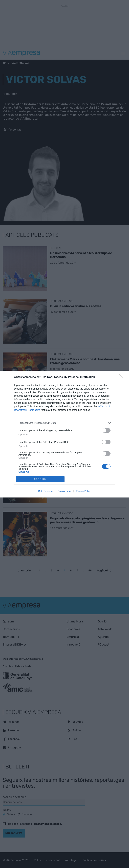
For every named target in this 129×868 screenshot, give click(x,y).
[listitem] (64, 423)
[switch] (106, 430)
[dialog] (64, 434)
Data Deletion (45, 491)
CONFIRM (40, 479)
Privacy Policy (83, 491)
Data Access (64, 491)
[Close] (122, 377)
